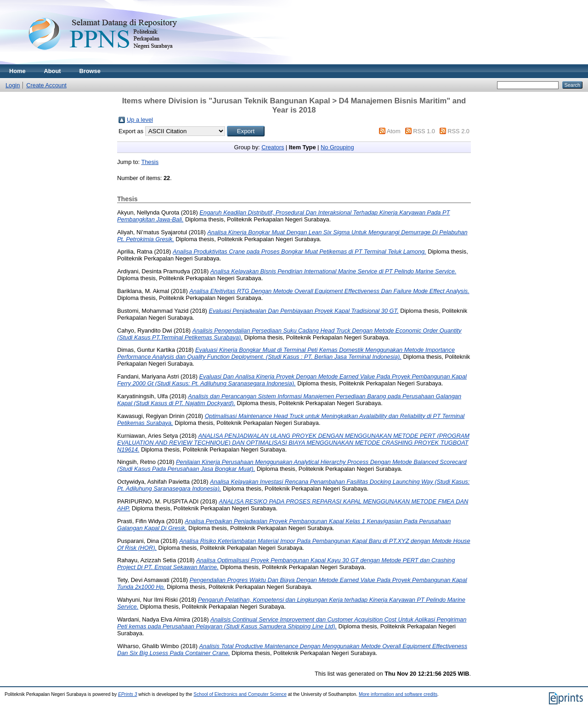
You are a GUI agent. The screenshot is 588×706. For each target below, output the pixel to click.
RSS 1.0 (424, 131)
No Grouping (337, 147)
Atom (394, 131)
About (53, 71)
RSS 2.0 (458, 131)
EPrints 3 (128, 694)
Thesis (150, 162)
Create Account (46, 85)
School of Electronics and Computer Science (240, 694)
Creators (273, 147)
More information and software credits (398, 694)
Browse (90, 71)
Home (17, 71)
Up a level (140, 120)
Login (13, 85)
